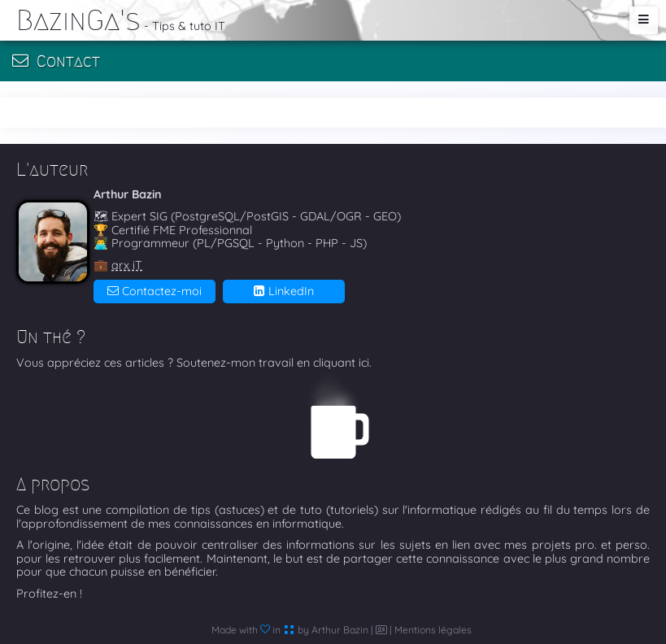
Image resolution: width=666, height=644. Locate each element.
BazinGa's (78, 20)
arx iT (127, 265)
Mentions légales (433, 630)
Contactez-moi (155, 291)
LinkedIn (284, 291)
